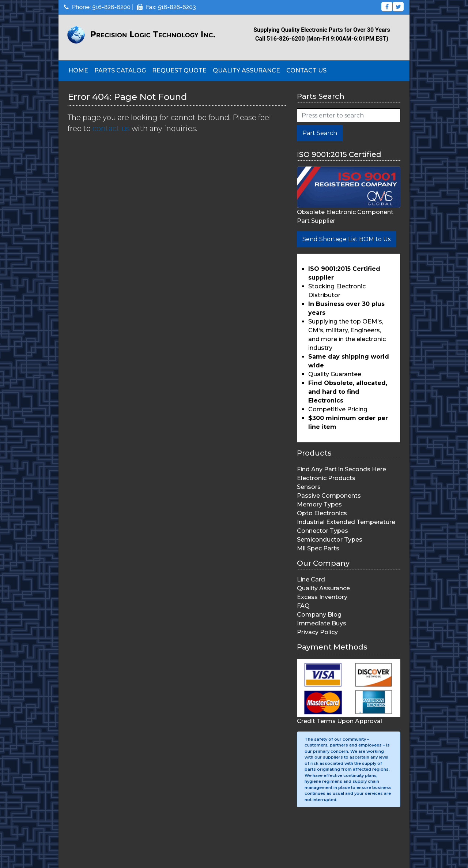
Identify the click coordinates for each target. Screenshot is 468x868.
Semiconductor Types (330, 540)
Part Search (320, 133)
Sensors (309, 487)
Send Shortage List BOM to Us (346, 239)
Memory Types (319, 504)
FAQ (303, 606)
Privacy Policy (317, 632)
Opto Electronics (322, 513)
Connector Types (322, 531)
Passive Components (329, 496)
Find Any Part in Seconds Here (341, 469)
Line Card (311, 579)
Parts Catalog (120, 70)
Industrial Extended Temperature (346, 522)
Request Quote (179, 70)
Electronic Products (326, 478)
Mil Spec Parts (318, 548)
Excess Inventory (322, 597)
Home (78, 70)
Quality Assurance (246, 70)
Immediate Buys (322, 623)
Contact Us (306, 70)
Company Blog (319, 615)
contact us (111, 128)
